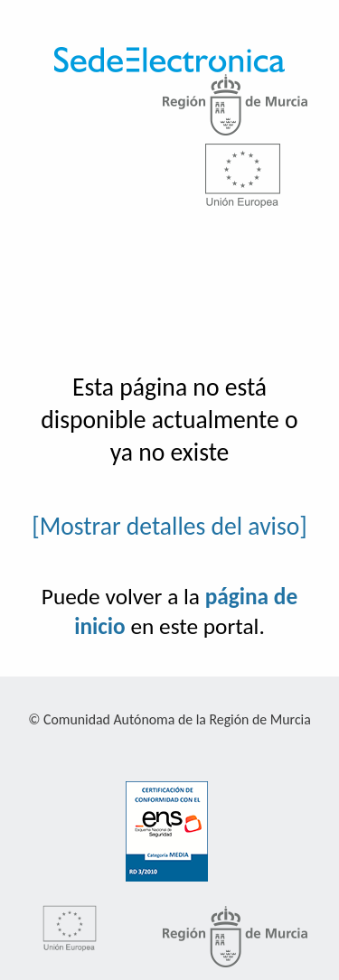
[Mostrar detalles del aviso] (169, 526)
